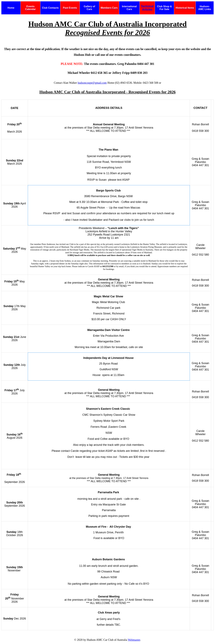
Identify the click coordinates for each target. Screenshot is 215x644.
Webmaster (134, 640)
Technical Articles (147, 8)
